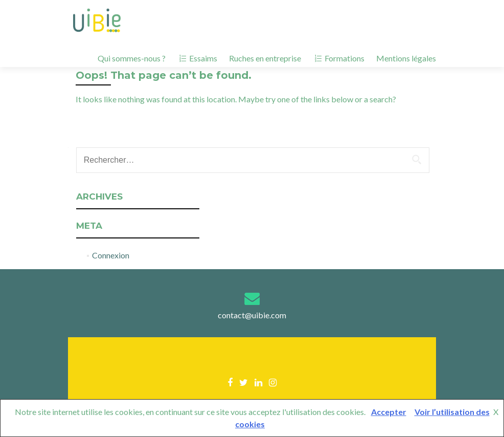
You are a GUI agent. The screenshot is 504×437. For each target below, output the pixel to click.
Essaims (197, 58)
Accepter (389, 412)
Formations (339, 58)
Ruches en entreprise (265, 58)
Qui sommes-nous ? (132, 58)
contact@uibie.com (252, 315)
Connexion (111, 255)
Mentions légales (406, 58)
